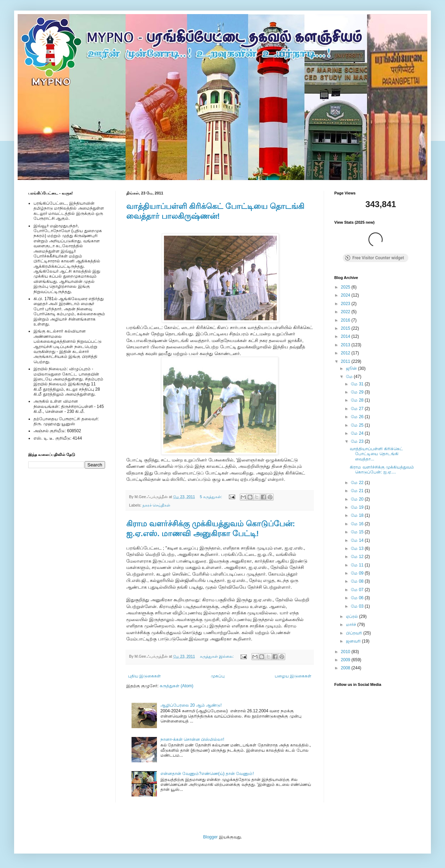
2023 (346, 304)
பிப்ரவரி (355, 633)
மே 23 (358, 441)
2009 (346, 660)
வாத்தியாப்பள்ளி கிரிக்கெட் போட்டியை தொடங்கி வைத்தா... (376, 454)
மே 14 (358, 540)
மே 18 (358, 515)
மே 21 (358, 491)
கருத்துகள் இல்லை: (217, 656)
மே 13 (358, 548)
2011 (346, 361)
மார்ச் (352, 625)
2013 (346, 345)
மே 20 (358, 499)
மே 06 (358, 598)
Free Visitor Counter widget (374, 258)
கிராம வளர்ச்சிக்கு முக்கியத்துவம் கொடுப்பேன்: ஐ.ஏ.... (382, 470)
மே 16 (358, 524)
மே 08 (358, 581)
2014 (346, 336)
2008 (346, 668)
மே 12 (358, 557)
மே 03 (358, 606)
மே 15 (358, 532)
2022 (346, 312)
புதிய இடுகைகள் (144, 676)
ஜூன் (352, 368)
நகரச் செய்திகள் (156, 505)
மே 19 (358, 507)
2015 (346, 328)
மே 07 (358, 590)
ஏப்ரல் (352, 616)
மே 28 (358, 400)
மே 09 (358, 573)
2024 (346, 295)
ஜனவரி (354, 641)
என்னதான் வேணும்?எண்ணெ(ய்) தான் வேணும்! (207, 774)
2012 (346, 353)
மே (350, 377)
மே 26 (358, 417)
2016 (346, 320)
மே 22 (358, 483)
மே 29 (358, 392)
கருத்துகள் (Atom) (176, 686)
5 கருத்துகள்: (212, 497)
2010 (346, 652)
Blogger (210, 837)
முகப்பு (218, 676)
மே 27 (358, 409)
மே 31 (358, 384)
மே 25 (358, 425)
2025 (346, 287)
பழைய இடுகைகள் (293, 676)
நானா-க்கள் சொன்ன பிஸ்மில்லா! (192, 739)
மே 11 (358, 565)
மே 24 (358, 433)
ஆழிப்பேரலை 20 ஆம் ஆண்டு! (191, 705)
